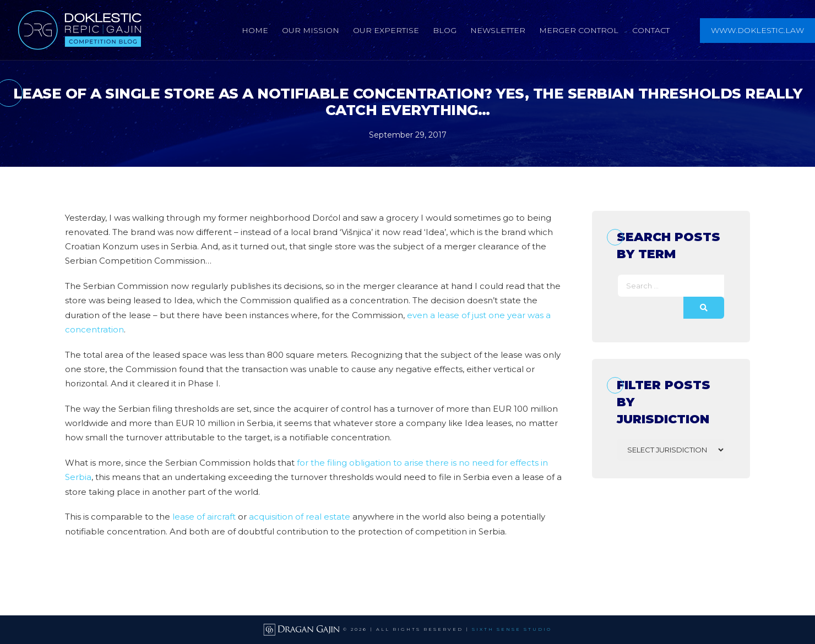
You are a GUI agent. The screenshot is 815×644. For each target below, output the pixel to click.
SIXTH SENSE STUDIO (512, 629)
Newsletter (498, 30)
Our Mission (311, 30)
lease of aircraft (204, 517)
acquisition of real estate (300, 517)
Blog (445, 30)
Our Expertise (386, 30)
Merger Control (579, 30)
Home (255, 30)
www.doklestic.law (757, 30)
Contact (651, 30)
